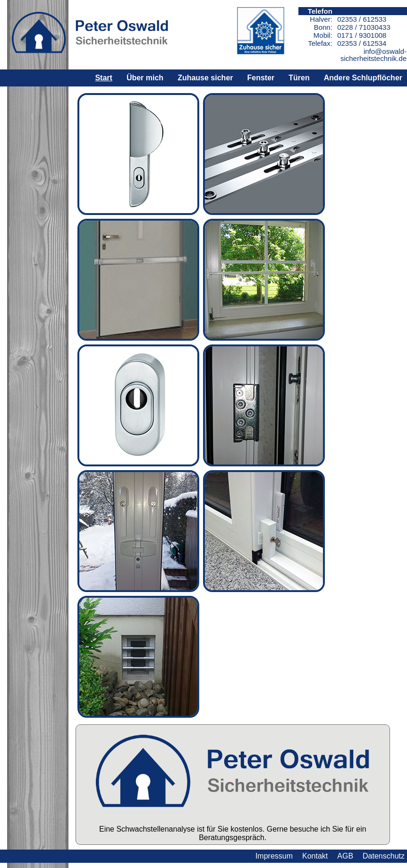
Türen (299, 78)
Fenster (261, 78)
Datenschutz (384, 856)
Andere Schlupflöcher (363, 78)
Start (103, 78)
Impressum (274, 856)
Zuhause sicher (205, 78)
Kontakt (315, 856)
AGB (345, 856)
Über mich (145, 78)
